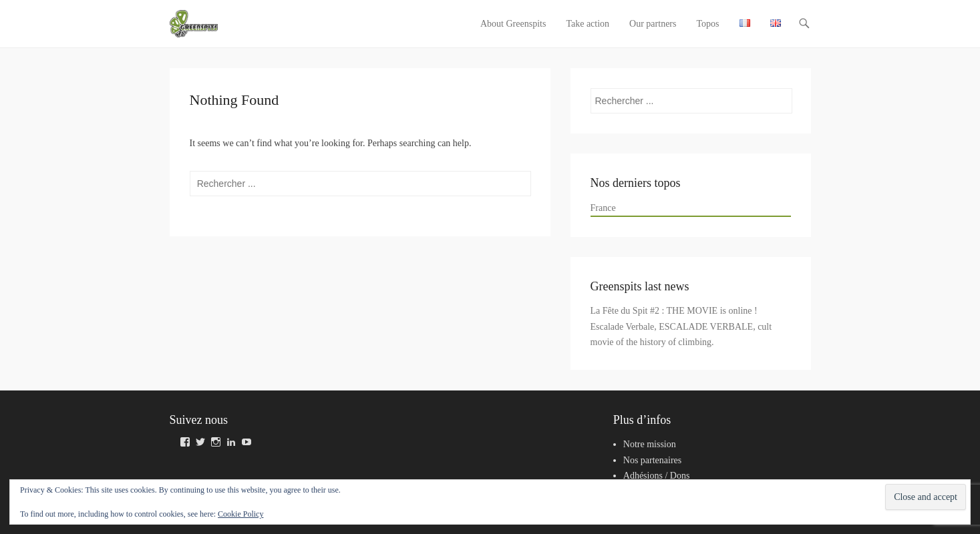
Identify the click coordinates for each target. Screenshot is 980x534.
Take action (588, 24)
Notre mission (650, 444)
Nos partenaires (652, 460)
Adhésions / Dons (657, 476)
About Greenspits (513, 24)
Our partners (653, 24)
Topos (707, 24)
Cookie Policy (240, 514)
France (603, 208)
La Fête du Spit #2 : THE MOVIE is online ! (674, 311)
